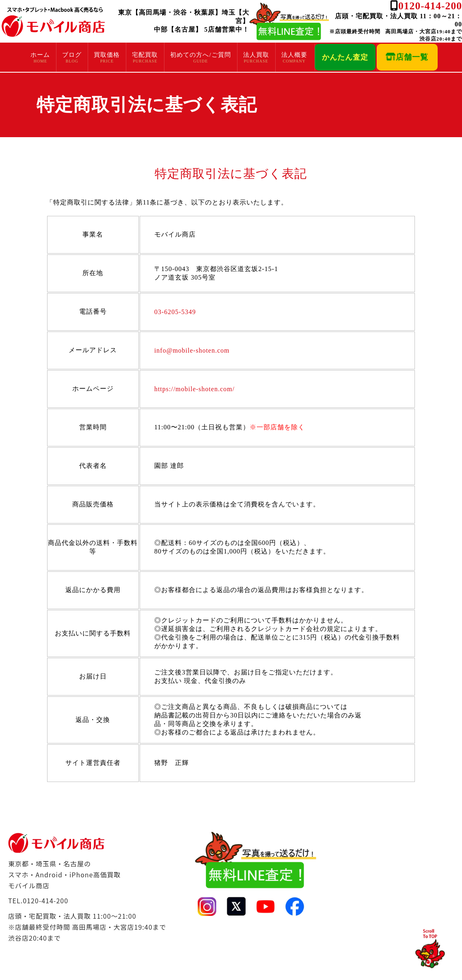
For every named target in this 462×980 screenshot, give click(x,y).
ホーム (40, 55)
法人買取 (256, 55)
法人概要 (294, 55)
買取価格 (107, 55)
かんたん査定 (345, 57)
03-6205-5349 (175, 312)
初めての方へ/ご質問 (200, 55)
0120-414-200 (430, 6)
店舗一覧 (407, 57)
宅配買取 (145, 55)
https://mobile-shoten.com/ (194, 389)
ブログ (72, 55)
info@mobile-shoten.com (192, 350)
